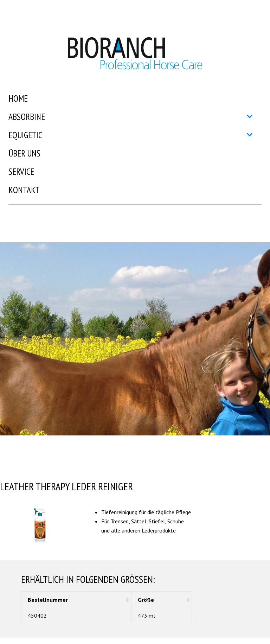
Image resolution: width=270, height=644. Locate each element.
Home (18, 98)
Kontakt (24, 190)
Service (21, 172)
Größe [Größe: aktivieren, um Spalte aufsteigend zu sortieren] (146, 600)
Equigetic (131, 135)
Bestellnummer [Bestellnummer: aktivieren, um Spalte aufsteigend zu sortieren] (48, 600)
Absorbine (131, 117)
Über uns (24, 153)
